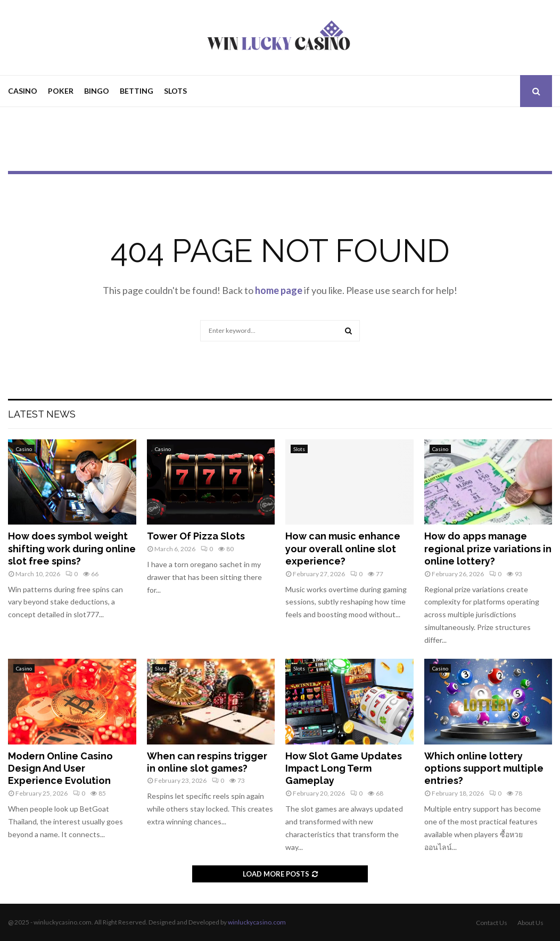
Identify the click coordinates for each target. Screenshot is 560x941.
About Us (530, 923)
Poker (61, 91)
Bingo (97, 91)
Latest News (42, 414)
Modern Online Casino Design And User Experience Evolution (60, 768)
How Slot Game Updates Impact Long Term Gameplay (344, 768)
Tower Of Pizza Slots (196, 536)
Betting (137, 91)
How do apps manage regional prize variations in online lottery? (488, 549)
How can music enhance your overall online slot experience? (343, 549)
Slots (175, 91)
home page (279, 290)
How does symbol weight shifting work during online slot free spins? (72, 549)
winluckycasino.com (257, 922)
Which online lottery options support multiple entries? (484, 768)
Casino (23, 91)
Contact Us (492, 923)
